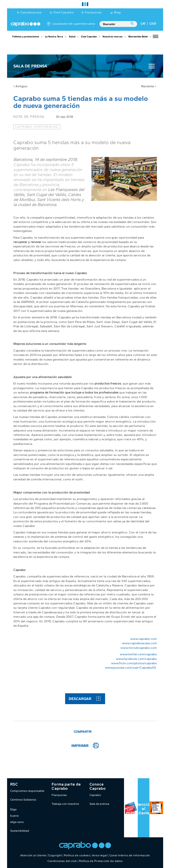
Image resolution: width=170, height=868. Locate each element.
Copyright (55, 855)
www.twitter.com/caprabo (138, 654)
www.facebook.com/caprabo (136, 659)
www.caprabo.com (144, 639)
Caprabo (95, 795)
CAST (153, 24)
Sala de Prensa (30, 66)
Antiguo (20, 86)
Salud (72, 37)
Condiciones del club (62, 861)
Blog (117, 12)
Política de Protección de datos (101, 861)
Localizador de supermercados (74, 24)
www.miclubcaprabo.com (139, 648)
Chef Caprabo (63, 12)
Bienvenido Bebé (138, 37)
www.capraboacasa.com (140, 643)
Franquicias (93, 12)
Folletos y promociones (26, 37)
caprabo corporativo (37, 127)
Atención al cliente (144, 809)
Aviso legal (100, 855)
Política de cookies (77, 855)
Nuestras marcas (113, 37)
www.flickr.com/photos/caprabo (134, 663)
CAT (143, 24)
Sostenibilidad (20, 831)
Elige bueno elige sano (17, 816)
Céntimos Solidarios (23, 800)
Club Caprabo (89, 37)
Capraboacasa (31, 12)
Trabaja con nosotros (65, 804)
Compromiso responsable (27, 791)
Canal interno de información (130, 855)
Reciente (148, 86)
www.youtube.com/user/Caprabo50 (131, 668)
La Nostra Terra (54, 37)
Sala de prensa (99, 804)
